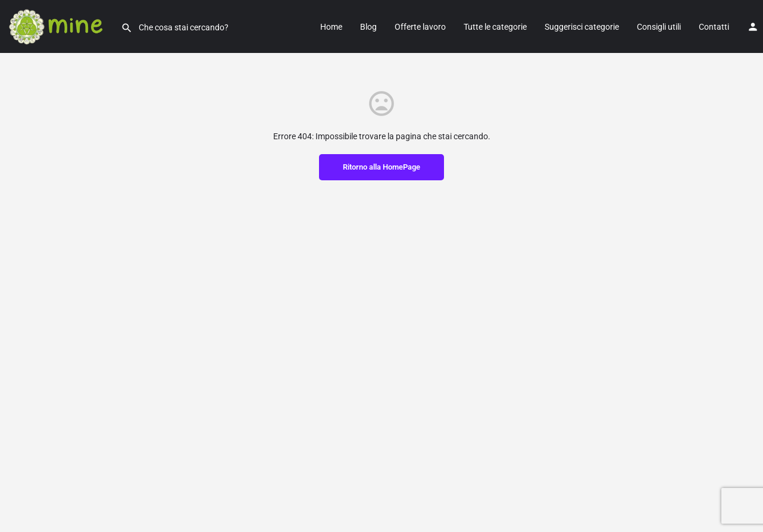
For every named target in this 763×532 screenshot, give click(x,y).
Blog (368, 27)
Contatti (714, 27)
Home (331, 27)
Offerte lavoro (420, 27)
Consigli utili (659, 27)
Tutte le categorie (495, 27)
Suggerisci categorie (582, 27)
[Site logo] (60, 26)
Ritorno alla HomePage (381, 167)
